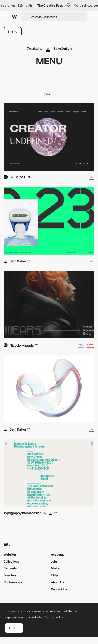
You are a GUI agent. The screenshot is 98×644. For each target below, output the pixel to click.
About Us (57, 582)
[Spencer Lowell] (49, 221)
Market (56, 568)
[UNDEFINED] (49, 137)
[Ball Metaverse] (49, 389)
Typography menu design (23, 513)
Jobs (54, 561)
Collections (11, 561)
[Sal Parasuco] (49, 305)
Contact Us (59, 589)
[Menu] (49, 473)
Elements (10, 568)
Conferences (13, 582)
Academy (58, 554)
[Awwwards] (15, 17)
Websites (10, 554)
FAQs (55, 575)
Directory (10, 575)
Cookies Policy (54, 617)
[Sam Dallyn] (58, 49)
